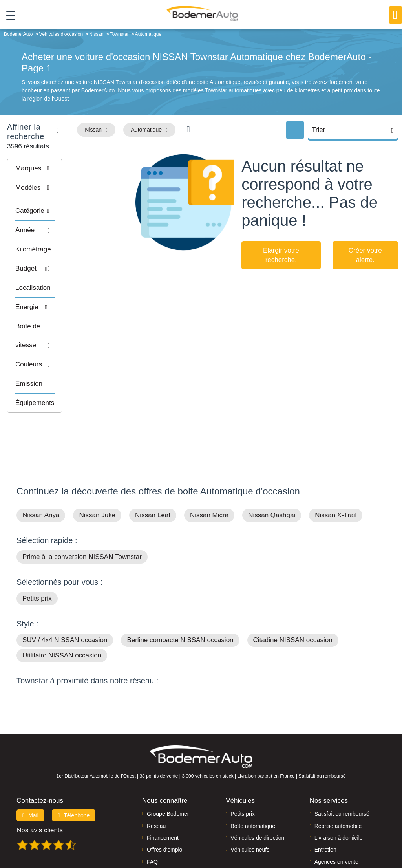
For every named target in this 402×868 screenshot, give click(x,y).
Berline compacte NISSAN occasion (180, 590)
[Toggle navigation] (8, 15)
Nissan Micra (209, 465)
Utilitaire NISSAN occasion (62, 605)
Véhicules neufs (250, 800)
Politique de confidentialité (344, 835)
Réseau (156, 776)
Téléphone (74, 765)
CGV (384, 835)
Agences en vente (336, 812)
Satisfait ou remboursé (342, 764)
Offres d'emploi (165, 800)
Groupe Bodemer (168, 764)
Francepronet (116, 835)
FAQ (152, 812)
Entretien (325, 800)
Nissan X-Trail (336, 465)
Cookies (301, 835)
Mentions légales (268, 835)
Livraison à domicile (339, 788)
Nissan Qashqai (272, 465)
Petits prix (37, 548)
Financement (163, 788)
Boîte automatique (253, 776)
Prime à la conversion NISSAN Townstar (82, 507)
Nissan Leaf (153, 465)
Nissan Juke (97, 465)
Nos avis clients (40, 780)
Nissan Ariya (41, 465)
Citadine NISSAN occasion (293, 590)
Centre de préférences (218, 835)
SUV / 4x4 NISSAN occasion (65, 590)
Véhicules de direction (257, 788)
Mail (30, 765)
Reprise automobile (338, 776)
